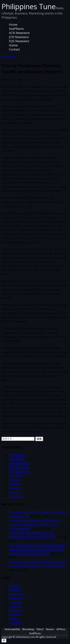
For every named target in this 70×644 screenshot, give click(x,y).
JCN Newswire (19, 37)
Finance (14, 480)
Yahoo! (40, 629)
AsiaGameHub (12, 629)
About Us (15, 492)
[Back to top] (4, 641)
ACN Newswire (19, 33)
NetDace (15, 610)
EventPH (15, 623)
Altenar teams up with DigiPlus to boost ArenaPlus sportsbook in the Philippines (37, 564)
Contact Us (17, 496)
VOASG (14, 619)
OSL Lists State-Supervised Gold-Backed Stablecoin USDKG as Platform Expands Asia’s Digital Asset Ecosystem (37, 549)
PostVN (14, 615)
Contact (14, 49)
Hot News (8, 56)
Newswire (16, 598)
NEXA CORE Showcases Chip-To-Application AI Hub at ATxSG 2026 (32, 535)
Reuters (50, 629)
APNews (61, 629)
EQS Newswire (19, 41)
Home (13, 25)
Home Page (17, 455)
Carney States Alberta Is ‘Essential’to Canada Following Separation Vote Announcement (34, 524)
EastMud (15, 602)
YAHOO (14, 586)
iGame (13, 45)
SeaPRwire (16, 29)
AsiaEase (15, 606)
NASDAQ (15, 590)
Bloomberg (17, 594)
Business (15, 484)
